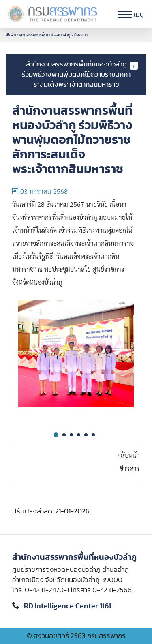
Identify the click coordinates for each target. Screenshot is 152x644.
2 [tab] (64, 435)
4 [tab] (79, 435)
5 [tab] (86, 435)
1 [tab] (56, 435)
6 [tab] (93, 435)
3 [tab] (71, 435)
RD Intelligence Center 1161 (67, 606)
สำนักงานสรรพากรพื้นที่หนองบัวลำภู (39, 35)
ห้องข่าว (81, 35)
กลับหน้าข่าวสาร (128, 462)
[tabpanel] (76, 360)
